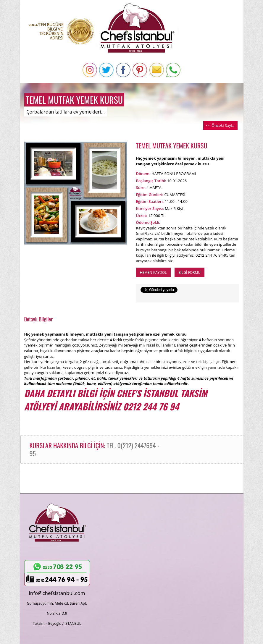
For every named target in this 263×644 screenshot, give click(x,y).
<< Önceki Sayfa (220, 125)
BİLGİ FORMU (189, 272)
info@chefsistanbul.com (57, 593)
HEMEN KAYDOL (153, 272)
